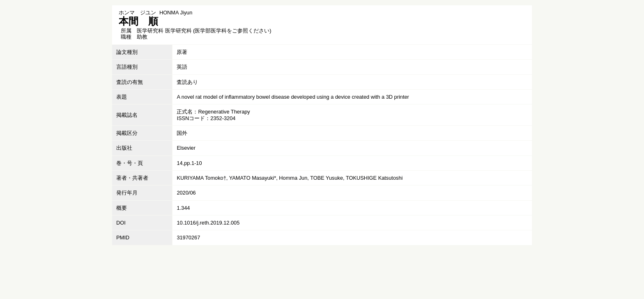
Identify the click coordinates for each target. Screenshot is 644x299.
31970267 (188, 238)
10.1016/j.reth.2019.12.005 (208, 223)
